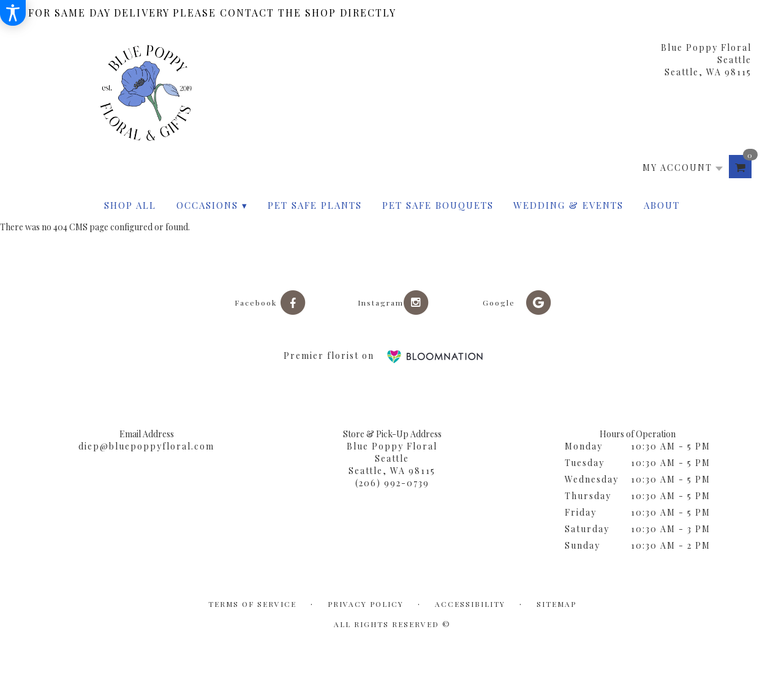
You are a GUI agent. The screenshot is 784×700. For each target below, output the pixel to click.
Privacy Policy (366, 604)
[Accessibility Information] (13, 13)
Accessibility (470, 604)
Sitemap (556, 604)
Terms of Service (252, 604)
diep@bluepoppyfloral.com (146, 446)
